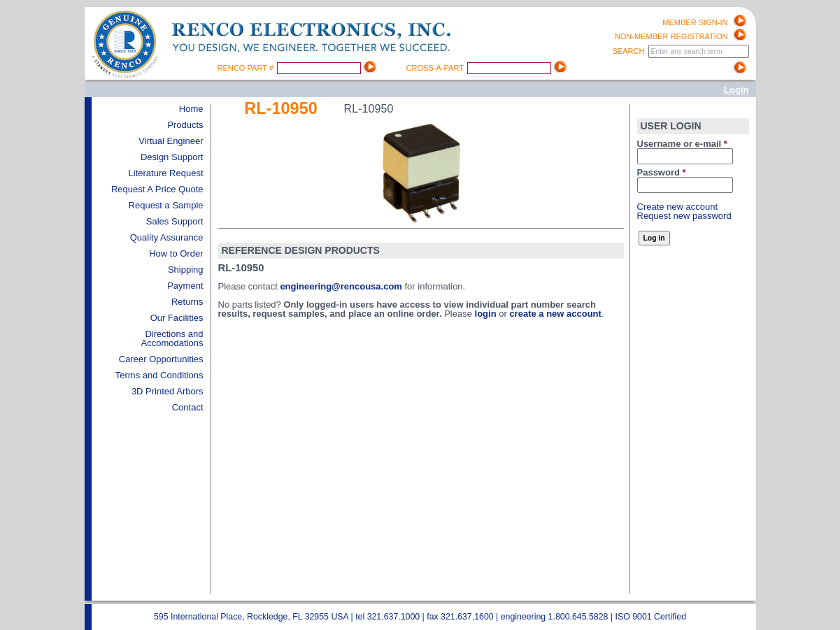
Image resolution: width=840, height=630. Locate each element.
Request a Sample (166, 205)
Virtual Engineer (171, 141)
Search (629, 51)
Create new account (678, 207)
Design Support (172, 157)
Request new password (684, 216)
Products (185, 125)
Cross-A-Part (436, 68)
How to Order (176, 253)
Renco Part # (247, 68)
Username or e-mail (682, 144)
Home (191, 109)
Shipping (186, 270)
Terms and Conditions (159, 375)
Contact (188, 407)
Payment (185, 286)
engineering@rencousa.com (341, 286)
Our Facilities (177, 318)
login (486, 314)
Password (662, 172)
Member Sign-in (695, 22)
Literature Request (166, 173)
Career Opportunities (161, 359)
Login (736, 90)
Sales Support (175, 221)
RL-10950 (281, 108)
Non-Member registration (671, 36)
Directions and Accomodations (172, 338)
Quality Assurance (167, 237)
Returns (187, 302)
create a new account (555, 314)
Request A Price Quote (157, 189)
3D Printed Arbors (168, 391)
